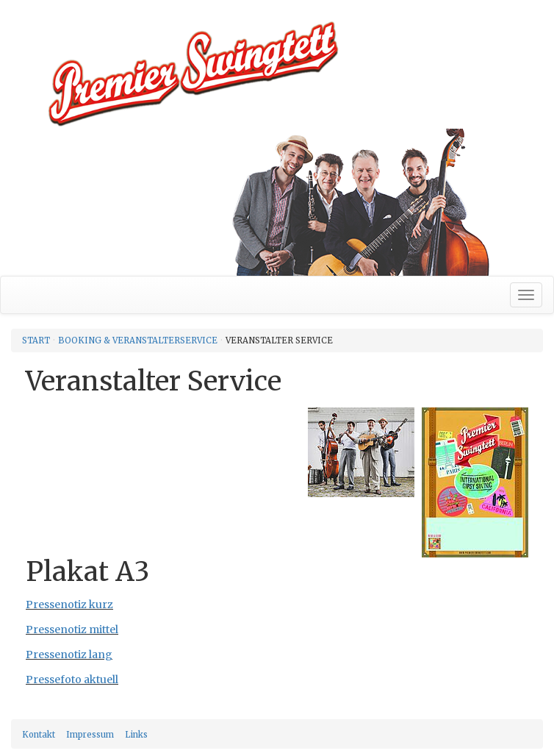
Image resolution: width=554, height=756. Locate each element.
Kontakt (39, 735)
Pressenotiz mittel (72, 630)
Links (136, 735)
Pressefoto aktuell (72, 680)
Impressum (90, 735)
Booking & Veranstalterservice (138, 340)
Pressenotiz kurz (69, 605)
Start (36, 340)
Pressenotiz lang (69, 655)
